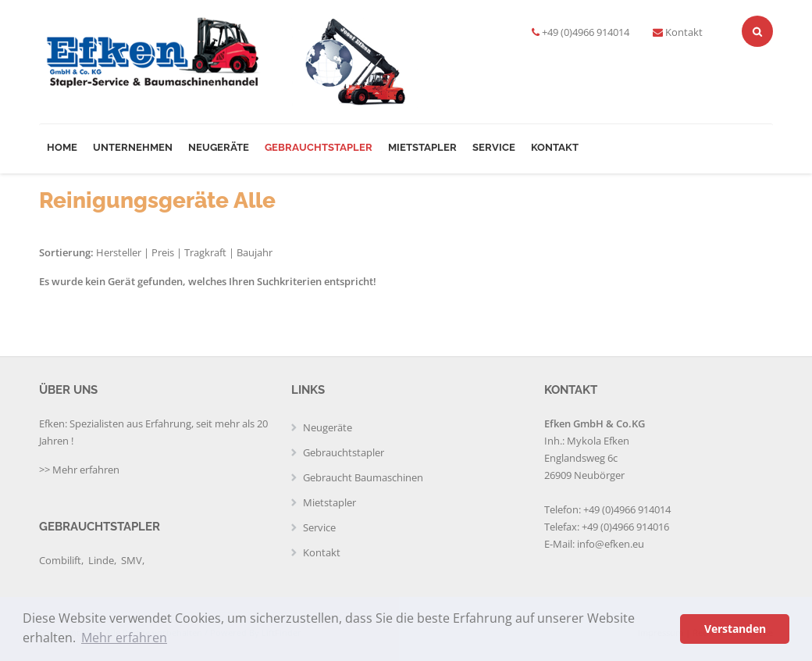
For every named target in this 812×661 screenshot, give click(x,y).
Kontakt (684, 32)
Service (494, 147)
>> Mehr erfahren (79, 470)
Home (62, 147)
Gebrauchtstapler (319, 147)
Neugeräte (219, 147)
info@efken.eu (611, 544)
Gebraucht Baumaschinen (363, 477)
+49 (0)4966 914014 (586, 32)
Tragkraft (205, 252)
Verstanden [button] (735, 629)
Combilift (60, 560)
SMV (132, 560)
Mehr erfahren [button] (124, 638)
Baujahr (255, 252)
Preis (163, 252)
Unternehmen (133, 147)
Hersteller (119, 252)
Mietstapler (422, 147)
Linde (101, 560)
